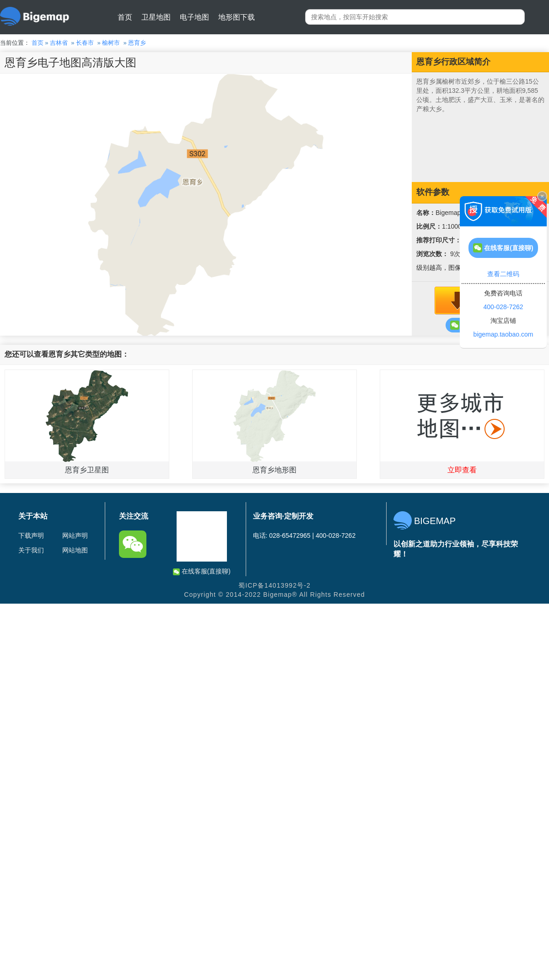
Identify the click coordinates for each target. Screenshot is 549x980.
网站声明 (75, 536)
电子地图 (194, 17)
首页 (125, 17)
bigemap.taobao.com (503, 334)
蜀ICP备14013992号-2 (274, 585)
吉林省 (59, 43)
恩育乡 (137, 43)
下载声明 (31, 536)
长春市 (85, 43)
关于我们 (31, 550)
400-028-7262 (503, 307)
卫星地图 (156, 17)
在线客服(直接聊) (202, 571)
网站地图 (75, 550)
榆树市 (111, 43)
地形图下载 (237, 17)
